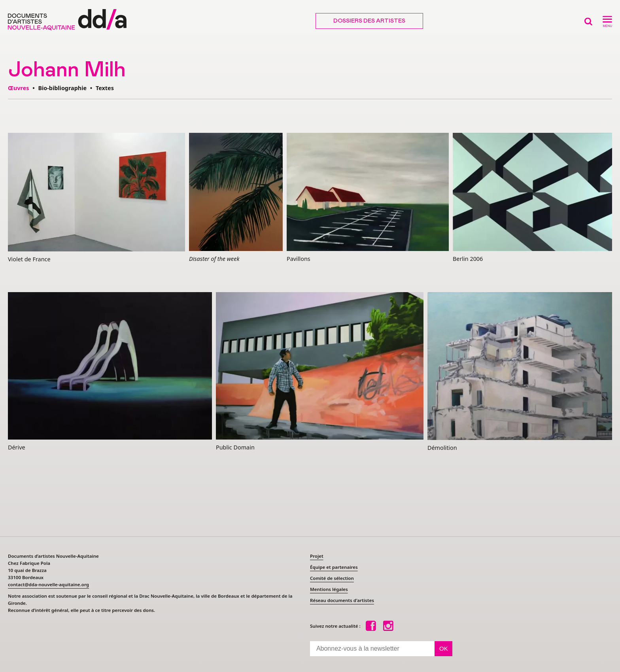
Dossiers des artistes (369, 21)
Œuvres (18, 88)
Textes (105, 88)
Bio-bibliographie (62, 88)
